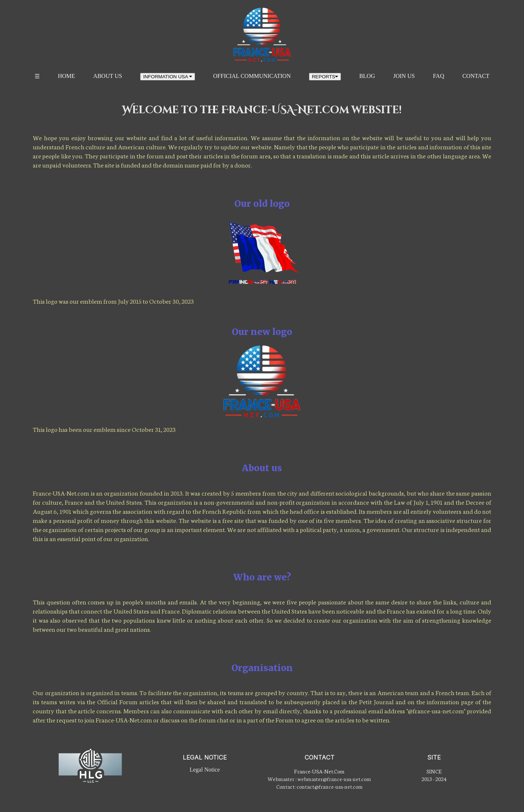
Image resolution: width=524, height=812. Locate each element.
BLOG (367, 76)
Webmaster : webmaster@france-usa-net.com (319, 779)
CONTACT (476, 76)
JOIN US (404, 76)
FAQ (439, 76)
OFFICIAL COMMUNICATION (252, 76)
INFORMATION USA (167, 77)
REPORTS (325, 77)
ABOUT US (108, 76)
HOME (66, 76)
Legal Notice (205, 770)
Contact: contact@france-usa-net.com (319, 786)
